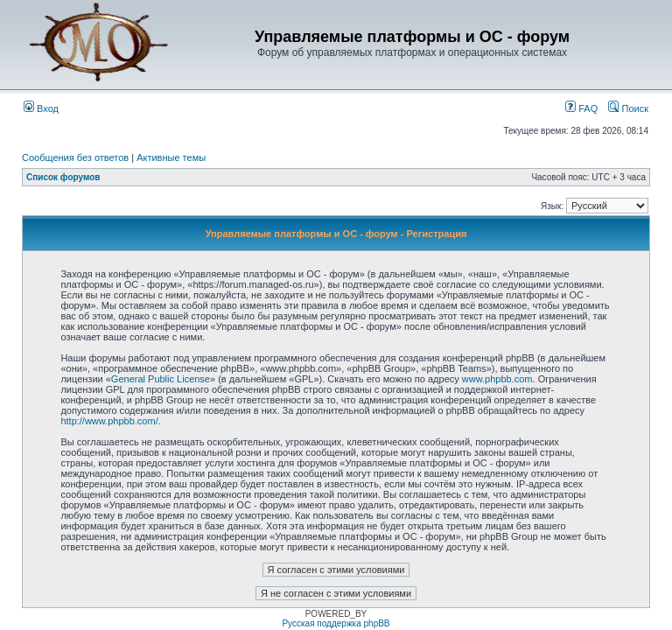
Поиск (628, 108)
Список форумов (63, 177)
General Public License (161, 379)
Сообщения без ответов (75, 157)
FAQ (581, 108)
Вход (41, 108)
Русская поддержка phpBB (336, 623)
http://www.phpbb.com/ (109, 421)
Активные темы (171, 157)
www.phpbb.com (497, 379)
